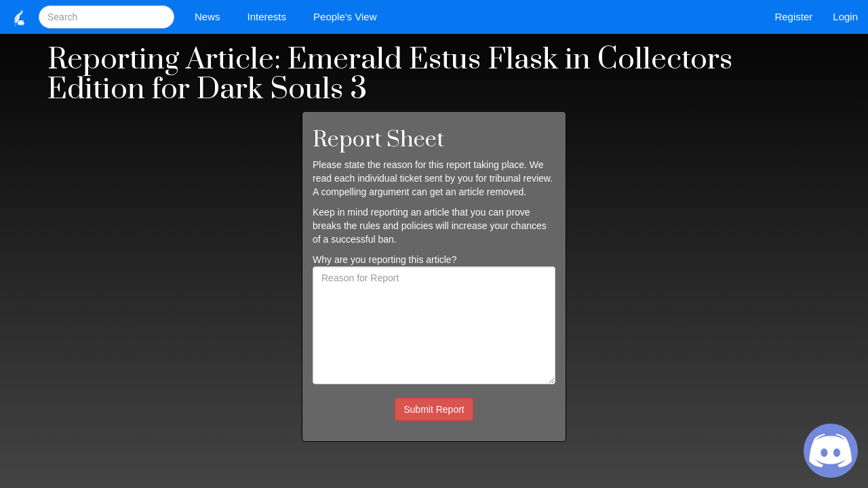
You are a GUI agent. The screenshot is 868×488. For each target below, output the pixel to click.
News (211, 17)
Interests (271, 17)
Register (793, 17)
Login (845, 17)
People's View (348, 17)
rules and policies (396, 226)
